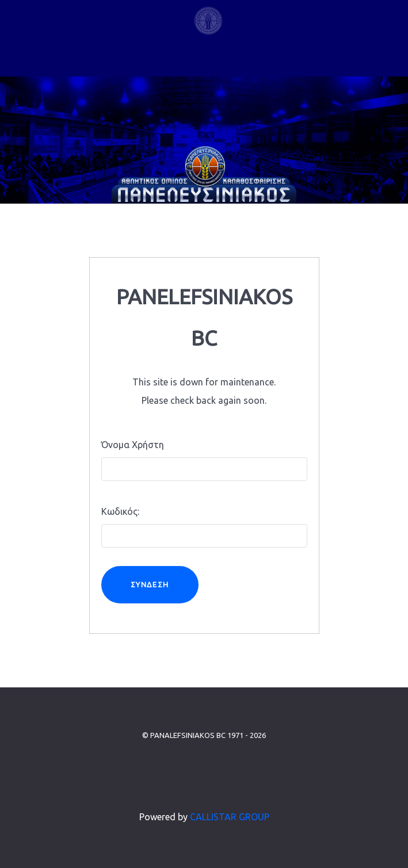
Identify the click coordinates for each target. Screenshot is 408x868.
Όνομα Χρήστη (133, 445)
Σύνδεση (150, 584)
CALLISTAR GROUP (230, 817)
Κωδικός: (120, 511)
